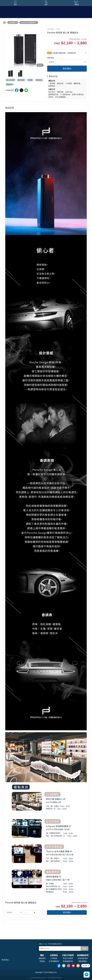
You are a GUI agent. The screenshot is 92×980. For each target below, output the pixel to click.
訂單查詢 (54, 958)
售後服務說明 (68, 961)
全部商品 (54, 955)
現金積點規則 (83, 958)
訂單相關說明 (54, 961)
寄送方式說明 (68, 958)
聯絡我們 (42, 958)
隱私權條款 (83, 961)
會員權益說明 (83, 955)
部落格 (42, 961)
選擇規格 (51, 58)
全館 (49, 53)
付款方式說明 (68, 955)
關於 (42, 955)
